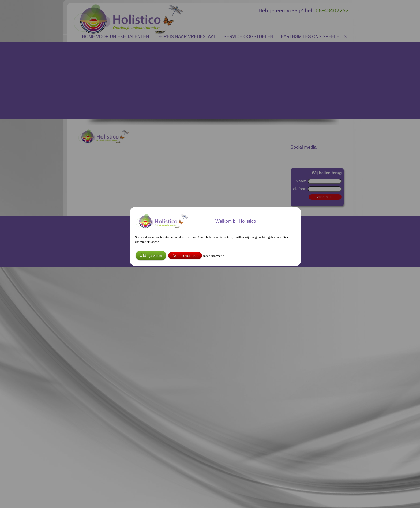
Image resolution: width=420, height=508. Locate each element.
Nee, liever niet (185, 256)
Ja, (151, 255)
